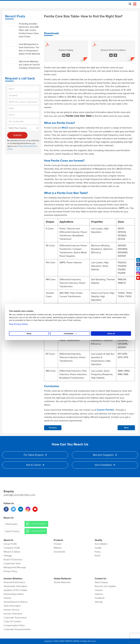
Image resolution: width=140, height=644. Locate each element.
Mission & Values (12, 552)
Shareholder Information (15, 586)
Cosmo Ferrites (105, 410)
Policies (7, 598)
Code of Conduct (12, 622)
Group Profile (10, 544)
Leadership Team (12, 563)
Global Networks (62, 582)
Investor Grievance (13, 614)
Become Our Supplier (105, 586)
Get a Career (35, 465)
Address (99, 594)
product (58, 544)
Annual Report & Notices (16, 602)
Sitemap (99, 602)
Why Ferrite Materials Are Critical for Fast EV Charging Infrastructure (30, 65)
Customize (70, 334)
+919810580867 (39, 524)
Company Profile (12, 548)
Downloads (60, 552)
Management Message (15, 567)
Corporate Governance (15, 618)
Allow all (111, 334)
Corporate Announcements (17, 629)
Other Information (12, 606)
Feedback (100, 598)
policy (98, 552)
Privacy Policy (10, 571)
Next (126, 428)
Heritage (8, 556)
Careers (99, 590)
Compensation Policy (14, 625)
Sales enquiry (101, 582)
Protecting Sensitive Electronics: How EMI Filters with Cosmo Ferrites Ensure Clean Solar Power (29, 30)
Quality (98, 548)
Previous (53, 428)
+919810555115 (38, 531)
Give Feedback (105, 465)
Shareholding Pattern (14, 594)
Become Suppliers (105, 455)
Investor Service (12, 610)
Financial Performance (14, 582)
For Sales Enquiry (35, 455)
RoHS (98, 556)
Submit (17, 135)
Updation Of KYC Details (15, 590)
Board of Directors (13, 560)
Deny (29, 334)
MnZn (65, 128)
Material (58, 548)
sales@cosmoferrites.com (20, 495)
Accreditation (101, 544)
